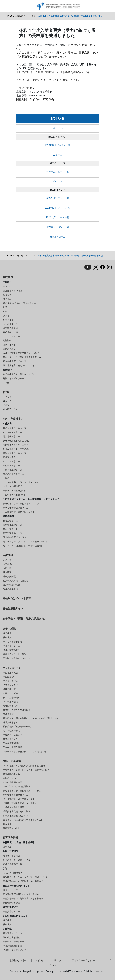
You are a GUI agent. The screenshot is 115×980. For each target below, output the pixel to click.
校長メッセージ (10, 890)
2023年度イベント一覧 (57, 198)
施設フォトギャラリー (14, 379)
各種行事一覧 (9, 689)
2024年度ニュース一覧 (57, 218)
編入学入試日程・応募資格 (16, 581)
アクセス (7, 316)
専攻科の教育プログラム (15, 537)
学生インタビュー (11, 681)
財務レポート (9, 345)
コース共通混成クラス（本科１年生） (21, 482)
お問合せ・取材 (19, 960)
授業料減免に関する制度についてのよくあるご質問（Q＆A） (32, 718)
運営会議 (7, 847)
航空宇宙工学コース (13, 466)
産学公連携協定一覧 (13, 864)
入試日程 (7, 568)
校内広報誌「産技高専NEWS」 (17, 727)
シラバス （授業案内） (14, 486)
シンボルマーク (10, 324)
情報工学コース (10, 529)
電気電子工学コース (13, 525)
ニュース (57, 155)
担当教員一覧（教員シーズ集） (18, 860)
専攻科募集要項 (10, 589)
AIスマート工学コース (14, 432)
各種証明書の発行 (11, 650)
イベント (57, 181)
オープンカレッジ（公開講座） (18, 786)
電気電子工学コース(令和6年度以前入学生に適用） (18, 439)
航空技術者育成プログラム (16, 361)
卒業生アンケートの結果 (15, 654)
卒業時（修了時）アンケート (17, 658)
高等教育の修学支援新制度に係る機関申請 (23, 881)
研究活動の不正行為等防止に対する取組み (23, 899)
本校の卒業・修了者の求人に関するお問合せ (24, 766)
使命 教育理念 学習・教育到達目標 (19, 303)
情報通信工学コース (13, 457)
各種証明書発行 (10, 706)
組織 (5, 311)
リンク (57, 960)
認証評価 (7, 340)
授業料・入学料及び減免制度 (17, 710)
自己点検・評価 (10, 332)
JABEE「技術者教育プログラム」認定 (21, 353)
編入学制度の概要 (11, 585)
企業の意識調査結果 (13, 782)
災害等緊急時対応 (11, 731)
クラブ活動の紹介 (11, 697)
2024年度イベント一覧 (57, 227)
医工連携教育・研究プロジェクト (19, 366)
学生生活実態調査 (11, 743)
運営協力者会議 (10, 328)
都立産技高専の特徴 (13, 291)
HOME (9, 16)
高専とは (7, 286)
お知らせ (19, 16)
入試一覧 (7, 560)
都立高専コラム (57, 237)
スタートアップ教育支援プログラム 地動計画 (24, 752)
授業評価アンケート (13, 739)
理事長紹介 (8, 299)
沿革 (5, 307)
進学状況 (7, 633)
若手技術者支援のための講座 (17, 811)
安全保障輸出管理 (11, 903)
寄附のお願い (9, 349)
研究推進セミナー (11, 912)
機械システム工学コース (15, 428)
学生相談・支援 (10, 673)
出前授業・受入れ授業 (14, 807)
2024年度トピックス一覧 (57, 208)
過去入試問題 (9, 576)
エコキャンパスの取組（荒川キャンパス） (23, 820)
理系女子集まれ (10, 722)
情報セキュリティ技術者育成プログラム (22, 357)
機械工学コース (10, 521)
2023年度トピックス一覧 (57, 145)
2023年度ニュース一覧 (57, 172)
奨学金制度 (8, 714)
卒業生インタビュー (13, 685)
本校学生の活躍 (10, 702)
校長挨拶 (7, 295)
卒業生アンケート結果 (14, 942)
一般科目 (7, 478)
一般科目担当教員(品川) (14, 491)
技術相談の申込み (11, 774)
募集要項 (7, 572)
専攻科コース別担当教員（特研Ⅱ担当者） (23, 546)
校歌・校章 (8, 320)
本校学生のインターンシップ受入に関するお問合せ (27, 770)
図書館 (6, 383)
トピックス (30, 16)
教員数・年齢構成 (11, 856)
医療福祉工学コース (13, 470)
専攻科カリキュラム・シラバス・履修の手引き (25, 542)
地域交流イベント (11, 828)
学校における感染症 (13, 735)
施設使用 (7, 824)
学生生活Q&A (9, 677)
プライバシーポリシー (82, 960)
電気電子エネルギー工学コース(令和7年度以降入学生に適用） (18, 447)
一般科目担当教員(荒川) (14, 495)
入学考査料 (8, 564)
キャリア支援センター (14, 642)
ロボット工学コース (13, 461)
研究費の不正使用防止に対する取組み (21, 894)
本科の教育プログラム (14, 474)
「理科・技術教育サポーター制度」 (20, 803)
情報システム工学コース (15, 453)
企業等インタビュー (13, 646)
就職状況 (7, 638)
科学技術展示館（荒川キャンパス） (20, 374)
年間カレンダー (10, 693)
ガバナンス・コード (13, 336)
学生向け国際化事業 (13, 747)
